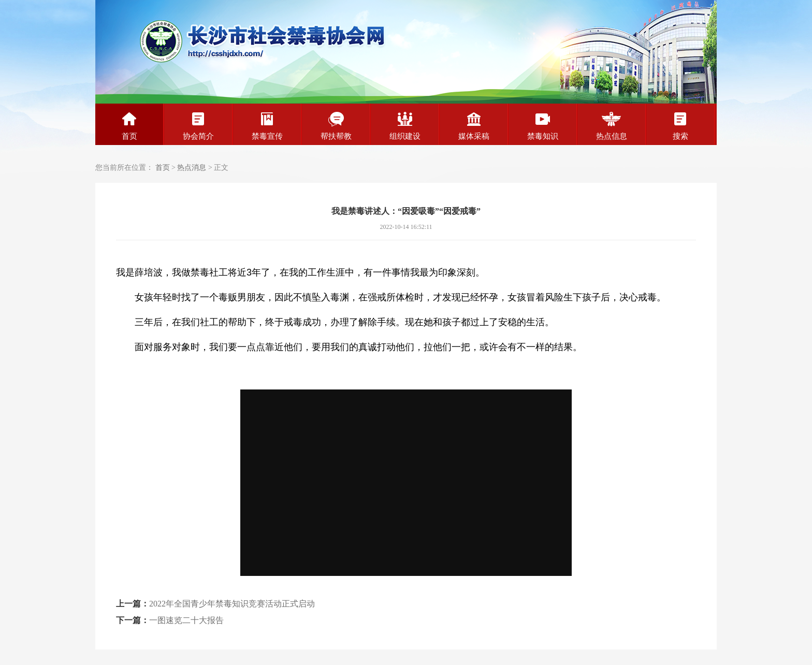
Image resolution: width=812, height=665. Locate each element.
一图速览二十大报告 (186, 620)
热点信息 (612, 126)
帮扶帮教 (336, 126)
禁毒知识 (543, 126)
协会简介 (198, 126)
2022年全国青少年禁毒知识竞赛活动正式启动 (232, 604)
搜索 (680, 126)
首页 (129, 126)
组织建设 (405, 126)
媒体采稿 (474, 126)
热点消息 (192, 168)
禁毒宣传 (267, 126)
